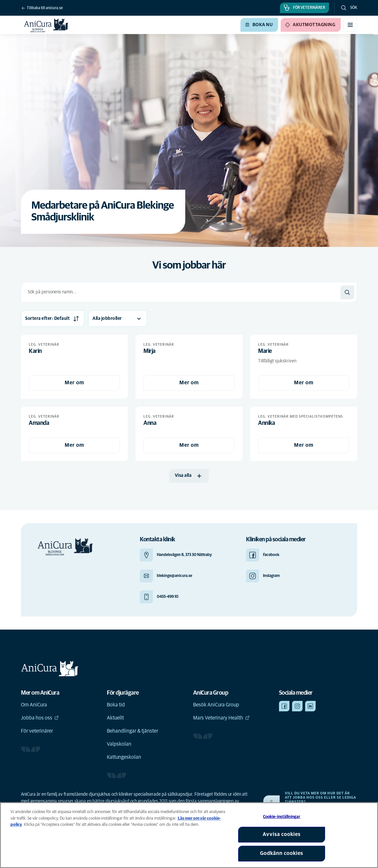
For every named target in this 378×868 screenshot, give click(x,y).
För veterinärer (37, 731)
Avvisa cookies (282, 834)
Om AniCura (34, 705)
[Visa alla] (189, 476)
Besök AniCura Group (216, 705)
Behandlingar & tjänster (132, 731)
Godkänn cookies (282, 853)
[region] (189, 835)
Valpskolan (119, 744)
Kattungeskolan (124, 757)
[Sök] (347, 292)
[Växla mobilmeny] (350, 25)
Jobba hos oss (40, 718)
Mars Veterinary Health (221, 718)
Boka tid (116, 705)
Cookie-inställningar (282, 817)
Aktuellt (115, 718)
